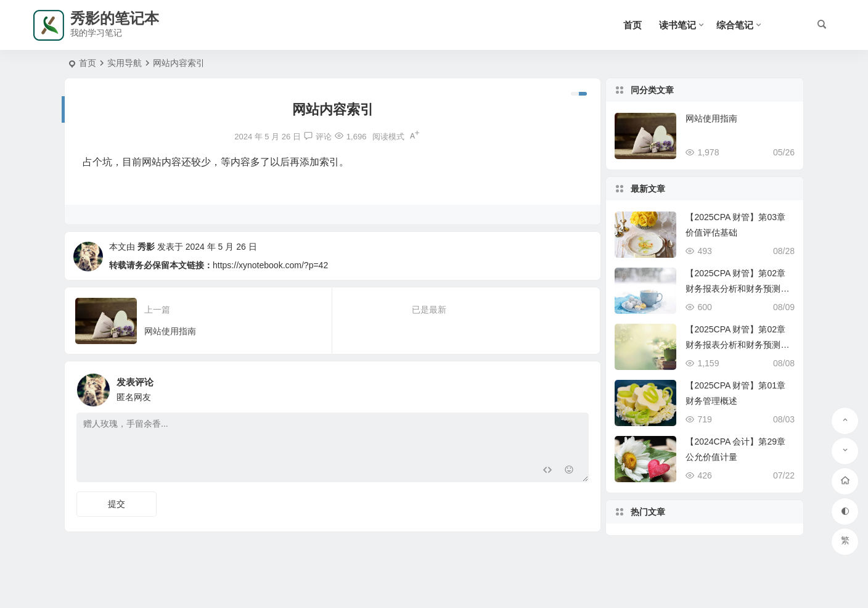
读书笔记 (678, 25)
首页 (633, 25)
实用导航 (125, 63)
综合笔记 (735, 25)
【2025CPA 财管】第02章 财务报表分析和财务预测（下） (735, 289)
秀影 (146, 247)
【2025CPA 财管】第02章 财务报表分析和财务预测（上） (735, 345)
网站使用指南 (711, 118)
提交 (117, 504)
